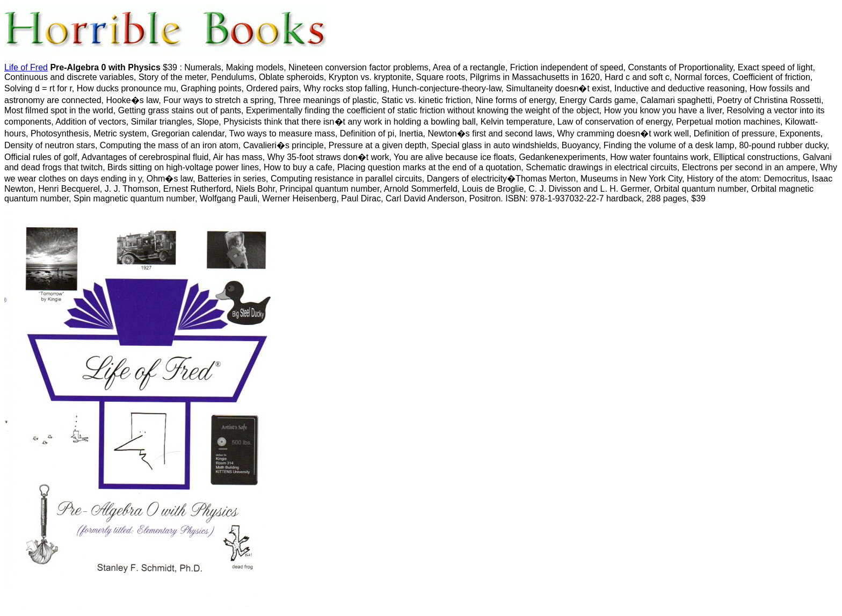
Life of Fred (26, 67)
